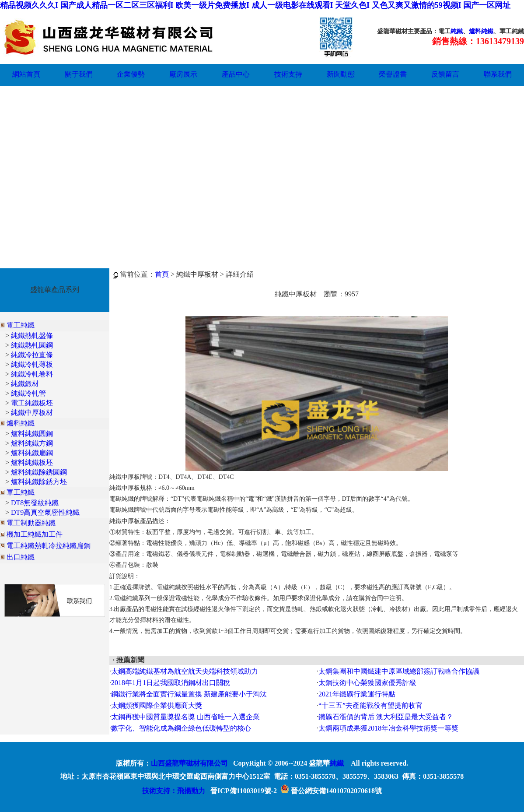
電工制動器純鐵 (31, 523)
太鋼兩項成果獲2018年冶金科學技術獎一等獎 (388, 728)
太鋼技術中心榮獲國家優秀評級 (367, 683)
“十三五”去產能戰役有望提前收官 (370, 705)
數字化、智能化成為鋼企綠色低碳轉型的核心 (181, 728)
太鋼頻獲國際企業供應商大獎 (157, 705)
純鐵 (457, 31)
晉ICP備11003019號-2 (244, 791)
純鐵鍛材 (25, 384)
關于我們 (79, 74)
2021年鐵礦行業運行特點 (357, 694)
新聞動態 (341, 74)
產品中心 (236, 74)
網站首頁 (26, 74)
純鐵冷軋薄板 (32, 364)
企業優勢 (131, 74)
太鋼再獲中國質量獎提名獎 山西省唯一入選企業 (185, 717)
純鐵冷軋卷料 (32, 374)
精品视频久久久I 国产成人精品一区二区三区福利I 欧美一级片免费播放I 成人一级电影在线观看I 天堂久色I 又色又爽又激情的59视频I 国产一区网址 (255, 5)
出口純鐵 (21, 557)
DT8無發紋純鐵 (35, 503)
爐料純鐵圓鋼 (32, 434)
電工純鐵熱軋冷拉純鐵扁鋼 (49, 546)
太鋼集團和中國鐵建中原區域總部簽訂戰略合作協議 (399, 671)
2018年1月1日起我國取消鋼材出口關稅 (171, 683)
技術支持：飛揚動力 (174, 791)
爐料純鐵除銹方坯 (39, 482)
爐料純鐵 (481, 31)
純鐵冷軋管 (28, 393)
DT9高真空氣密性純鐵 (45, 512)
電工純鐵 (21, 325)
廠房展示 (183, 74)
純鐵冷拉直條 (32, 355)
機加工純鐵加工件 (35, 534)
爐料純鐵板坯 (32, 462)
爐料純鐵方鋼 (32, 443)
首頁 (162, 274)
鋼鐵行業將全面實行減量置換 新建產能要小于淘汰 (189, 694)
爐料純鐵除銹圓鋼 (39, 472)
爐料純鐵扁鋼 (32, 453)
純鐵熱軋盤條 (32, 336)
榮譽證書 (393, 74)
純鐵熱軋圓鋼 (32, 345)
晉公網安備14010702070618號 (331, 791)
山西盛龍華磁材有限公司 (189, 763)
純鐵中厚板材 (32, 413)
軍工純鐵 (21, 492)
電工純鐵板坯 (32, 403)
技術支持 (288, 74)
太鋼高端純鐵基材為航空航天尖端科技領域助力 (185, 671)
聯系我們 (498, 74)
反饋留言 (445, 74)
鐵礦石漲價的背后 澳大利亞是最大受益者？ (386, 717)
